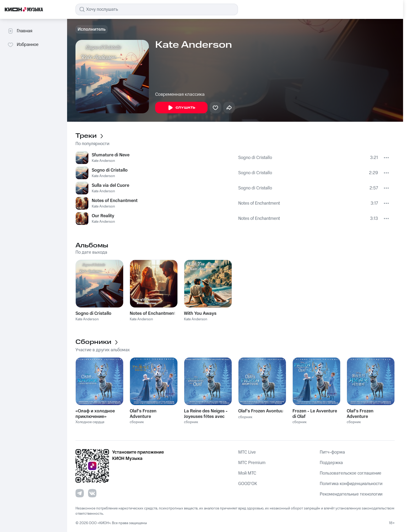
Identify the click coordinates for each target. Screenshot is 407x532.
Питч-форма (332, 452)
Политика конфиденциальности (351, 484)
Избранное (23, 45)
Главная (20, 31)
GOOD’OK (248, 484)
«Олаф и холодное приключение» (95, 414)
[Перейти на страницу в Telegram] (80, 493)
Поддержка (331, 463)
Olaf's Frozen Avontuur (262, 411)
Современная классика (180, 94)
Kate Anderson (103, 161)
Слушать (181, 108)
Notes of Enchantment (115, 201)
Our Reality (103, 216)
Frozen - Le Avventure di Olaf (315, 414)
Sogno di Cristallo (255, 158)
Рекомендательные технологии (351, 494)
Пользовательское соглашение (351, 473)
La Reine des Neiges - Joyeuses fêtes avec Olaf (206, 414)
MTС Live (247, 452)
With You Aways (200, 313)
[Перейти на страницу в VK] (92, 493)
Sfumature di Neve (111, 155)
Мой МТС (247, 473)
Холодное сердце (90, 422)
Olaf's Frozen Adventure (143, 414)
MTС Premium (252, 463)
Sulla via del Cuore (110, 185)
